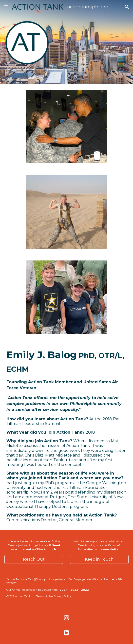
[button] (6, 7)
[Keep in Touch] (99, 559)
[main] (66, 435)
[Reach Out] (34, 559)
